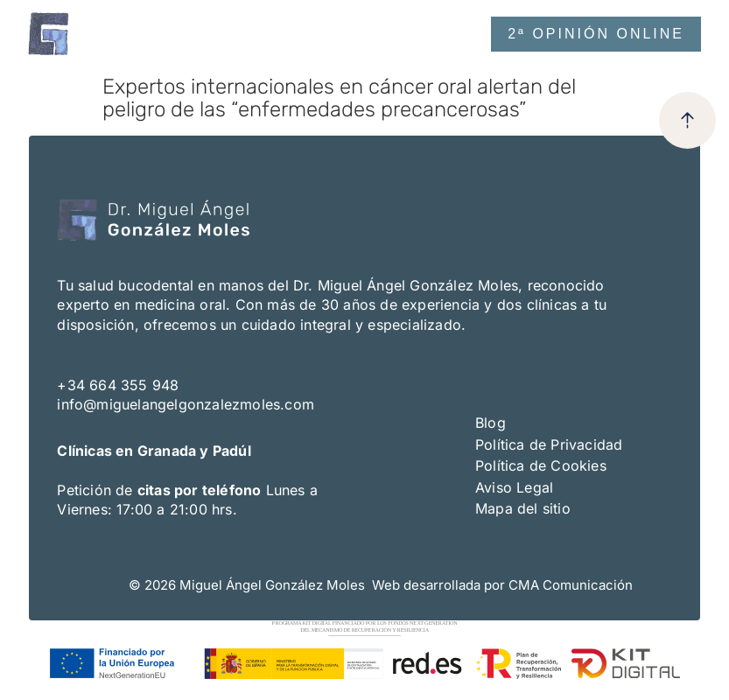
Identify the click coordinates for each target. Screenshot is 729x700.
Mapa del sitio (523, 508)
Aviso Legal (514, 487)
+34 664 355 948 (118, 385)
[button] (422, 34)
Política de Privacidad (549, 444)
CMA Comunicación (571, 585)
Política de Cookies (541, 465)
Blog (491, 423)
